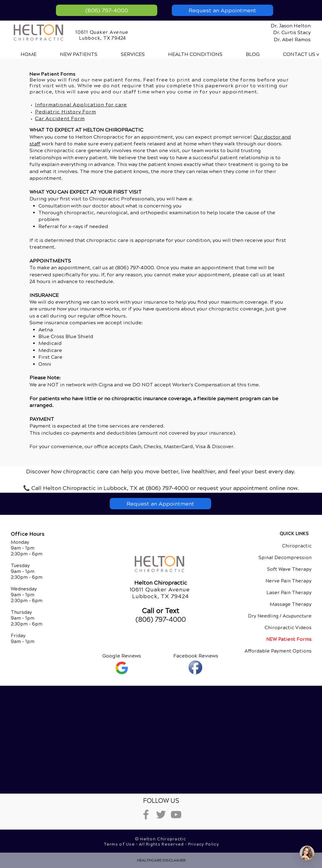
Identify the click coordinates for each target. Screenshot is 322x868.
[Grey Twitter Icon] (161, 815)
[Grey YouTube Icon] (176, 815)
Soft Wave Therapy (289, 569)
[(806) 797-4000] (107, 10)
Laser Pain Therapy (289, 593)
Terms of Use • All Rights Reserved (145, 844)
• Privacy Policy (202, 844)
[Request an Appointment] (222, 10)
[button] (124, 54)
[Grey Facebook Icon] (146, 815)
